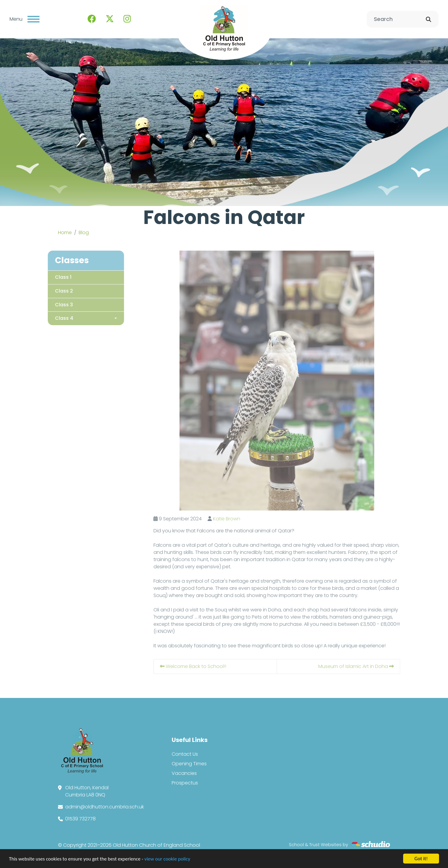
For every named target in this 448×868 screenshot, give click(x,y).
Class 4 (53, 318)
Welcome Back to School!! (204, 666)
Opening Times (189, 764)
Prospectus (185, 783)
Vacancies (184, 773)
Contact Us (185, 754)
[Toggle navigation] (33, 19)
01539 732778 (80, 819)
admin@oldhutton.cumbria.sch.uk (105, 807)
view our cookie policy (167, 860)
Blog (84, 232)
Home (65, 232)
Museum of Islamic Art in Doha (367, 666)
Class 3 (53, 304)
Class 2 (53, 291)
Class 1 (52, 277)
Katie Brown (237, 519)
